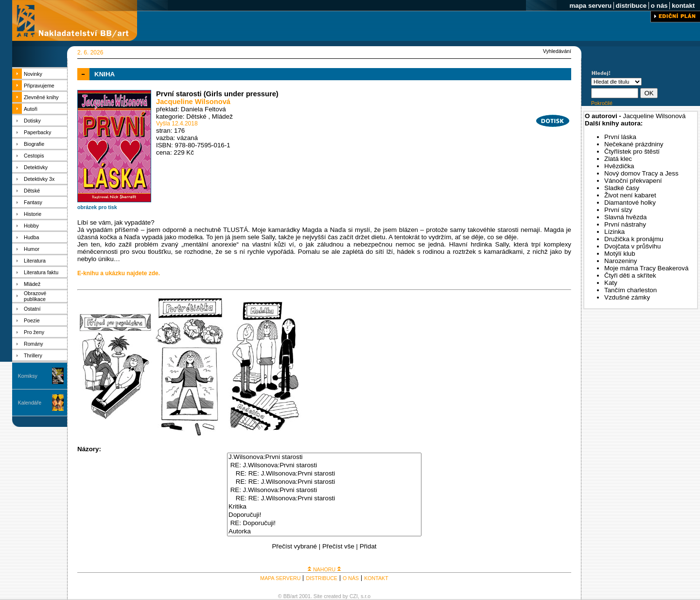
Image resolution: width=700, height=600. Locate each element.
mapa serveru (591, 6)
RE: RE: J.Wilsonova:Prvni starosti (324, 474)
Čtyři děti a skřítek (630, 275)
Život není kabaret (630, 195)
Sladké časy (622, 188)
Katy (611, 283)
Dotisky (32, 121)
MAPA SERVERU (280, 578)
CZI (354, 596)
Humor (32, 249)
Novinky (33, 74)
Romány (34, 344)
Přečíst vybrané (294, 546)
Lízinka (614, 232)
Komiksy (28, 376)
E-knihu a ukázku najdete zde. (119, 273)
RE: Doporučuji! (324, 523)
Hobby (31, 226)
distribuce (631, 6)
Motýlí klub (620, 254)
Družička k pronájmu (634, 239)
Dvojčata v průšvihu (632, 246)
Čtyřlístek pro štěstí (632, 151)
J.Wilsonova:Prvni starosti (324, 457)
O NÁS (351, 578)
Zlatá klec (618, 159)
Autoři (31, 109)
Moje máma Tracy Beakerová (646, 268)
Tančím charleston (630, 290)
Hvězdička (619, 166)
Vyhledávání (557, 51)
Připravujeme (39, 86)
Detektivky (36, 167)
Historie (33, 214)
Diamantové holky (630, 203)
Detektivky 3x (39, 179)
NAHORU (324, 569)
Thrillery (33, 355)
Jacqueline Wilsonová (193, 102)
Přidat (368, 546)
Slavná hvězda (625, 217)
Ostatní (32, 309)
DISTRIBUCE (322, 578)
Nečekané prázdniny (634, 144)
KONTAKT (376, 578)
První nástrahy (625, 224)
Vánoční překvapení (633, 181)
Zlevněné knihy (41, 97)
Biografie (34, 144)
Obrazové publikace (35, 296)
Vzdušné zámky (627, 297)
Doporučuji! (324, 515)
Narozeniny (621, 261)
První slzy (618, 210)
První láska (620, 137)
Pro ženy (34, 332)
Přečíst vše (338, 546)
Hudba (31, 237)
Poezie (32, 320)
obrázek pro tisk (97, 207)
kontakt (683, 6)
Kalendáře (30, 403)
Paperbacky (37, 132)
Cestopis (34, 156)
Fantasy (33, 202)
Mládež (32, 284)
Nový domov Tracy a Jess (641, 173)
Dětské (32, 191)
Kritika (324, 507)
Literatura (35, 261)
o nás (659, 6)
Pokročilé (602, 103)
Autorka (324, 532)
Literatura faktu (41, 272)
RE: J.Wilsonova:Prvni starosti (324, 466)
